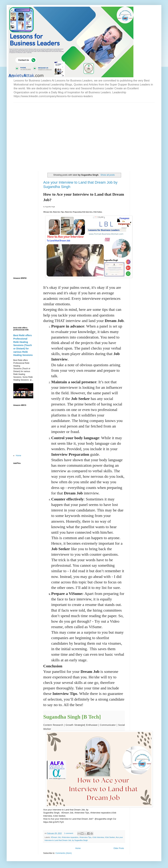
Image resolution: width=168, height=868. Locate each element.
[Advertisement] (31, 134)
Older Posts (119, 848)
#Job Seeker (110, 837)
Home (78, 848)
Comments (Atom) (63, 853)
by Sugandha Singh (80, 840)
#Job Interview (98, 837)
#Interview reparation (70, 837)
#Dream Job (56, 837)
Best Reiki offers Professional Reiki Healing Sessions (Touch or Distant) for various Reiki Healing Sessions (23, 345)
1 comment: (69, 833)
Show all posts (108, 175)
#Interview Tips (85, 837)
